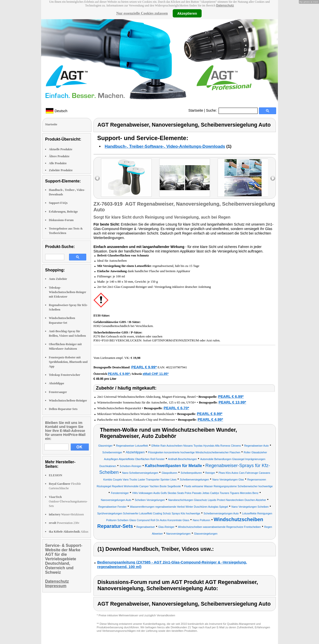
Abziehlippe (56, 383)
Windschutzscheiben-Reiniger (68, 401)
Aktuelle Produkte (61, 149)
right (273, 178)
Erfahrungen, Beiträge (63, 212)
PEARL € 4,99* (210, 419)
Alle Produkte (58, 163)
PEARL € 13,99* (232, 402)
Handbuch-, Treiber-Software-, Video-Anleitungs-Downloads (165, 146)
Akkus (69, 532)
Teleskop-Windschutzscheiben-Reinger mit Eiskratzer (68, 292)
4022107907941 (177, 367)
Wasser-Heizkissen (66, 514)
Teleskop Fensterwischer (65, 375)
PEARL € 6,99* (231, 396)
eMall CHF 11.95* (156, 374)
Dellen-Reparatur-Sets (63, 409)
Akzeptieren (187, 13)
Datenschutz (225, 5)
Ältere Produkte (59, 156)
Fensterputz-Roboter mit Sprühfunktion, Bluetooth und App (68, 362)
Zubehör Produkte (61, 170)
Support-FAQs (58, 203)
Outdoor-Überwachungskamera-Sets (68, 501)
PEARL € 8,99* (210, 414)
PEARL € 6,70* (176, 408)
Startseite (196, 110)
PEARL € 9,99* (144, 367)
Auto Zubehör (58, 279)
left (97, 178)
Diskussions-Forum (61, 220)
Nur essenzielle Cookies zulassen (142, 13)
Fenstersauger (58, 392)
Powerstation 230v (64, 523)
